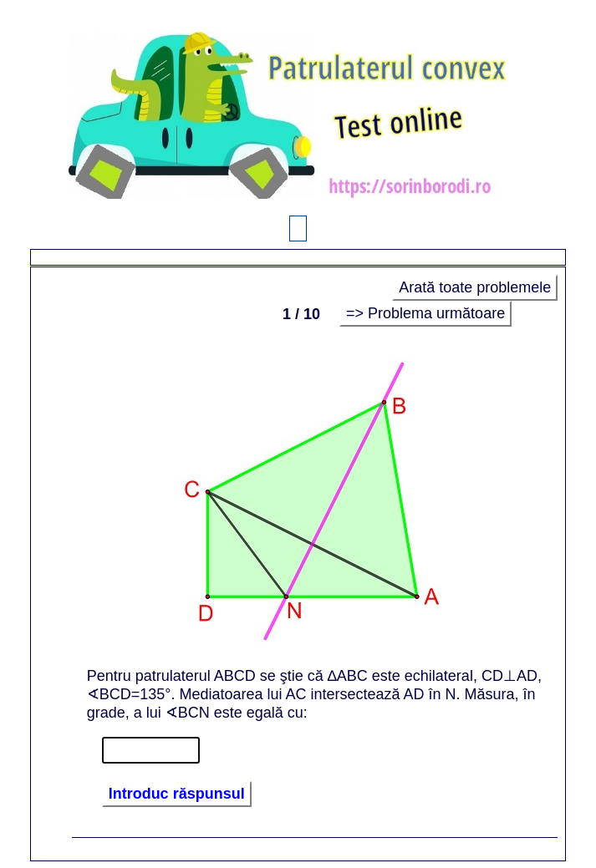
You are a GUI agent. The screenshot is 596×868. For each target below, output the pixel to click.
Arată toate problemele (475, 287)
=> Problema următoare (425, 313)
